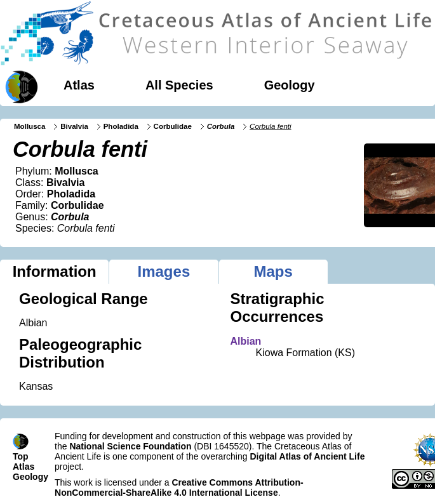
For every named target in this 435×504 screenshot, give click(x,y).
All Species (179, 85)
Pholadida (121, 126)
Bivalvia (74, 126)
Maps (273, 271)
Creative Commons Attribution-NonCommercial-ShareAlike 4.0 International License (179, 487)
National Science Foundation (130, 446)
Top (21, 456)
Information (55, 271)
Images (164, 271)
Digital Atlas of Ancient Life (307, 456)
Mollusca (30, 126)
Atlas (79, 85)
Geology (290, 85)
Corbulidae (173, 126)
